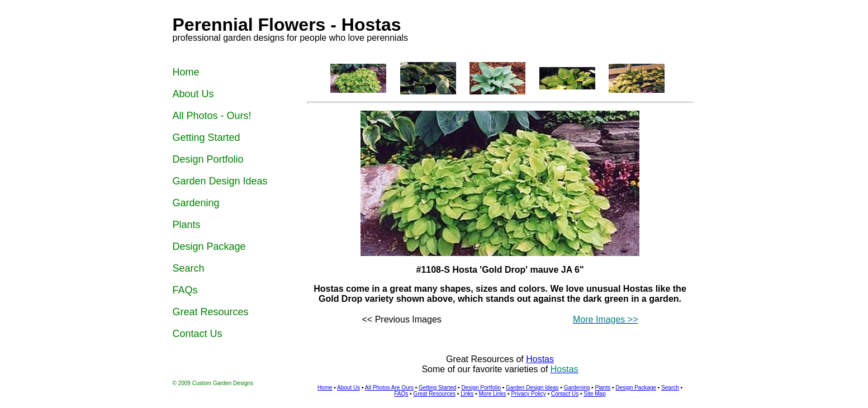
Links (467, 394)
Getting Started (437, 388)
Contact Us (565, 394)
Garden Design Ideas (532, 388)
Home (325, 388)
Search (670, 388)
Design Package (636, 388)
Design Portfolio (481, 388)
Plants (603, 388)
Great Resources (434, 394)
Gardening (577, 388)
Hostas (540, 359)
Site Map (594, 394)
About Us (348, 388)
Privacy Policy (528, 394)
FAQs (401, 394)
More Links (492, 394)
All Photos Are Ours (389, 388)
